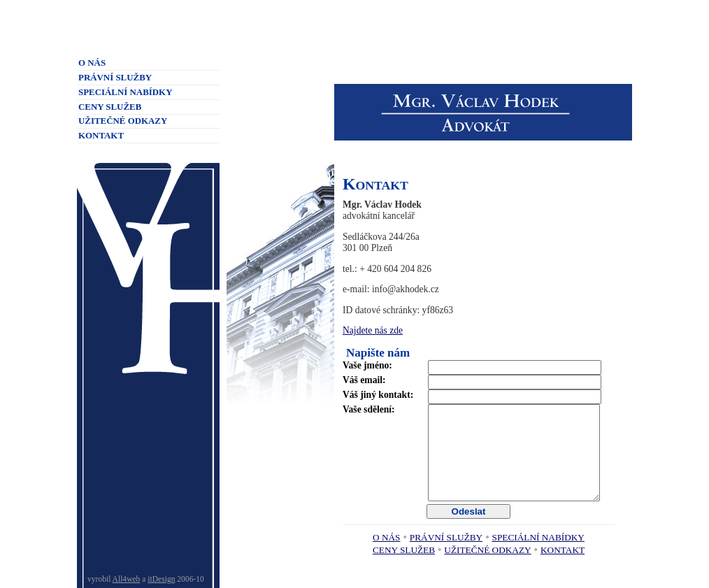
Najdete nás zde (373, 330)
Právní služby (446, 537)
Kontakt (563, 550)
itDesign (161, 579)
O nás (386, 537)
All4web (127, 579)
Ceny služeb (404, 550)
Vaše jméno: (367, 365)
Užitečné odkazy (487, 550)
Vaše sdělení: (369, 409)
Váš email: (364, 380)
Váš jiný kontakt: (378, 395)
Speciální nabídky (538, 537)
